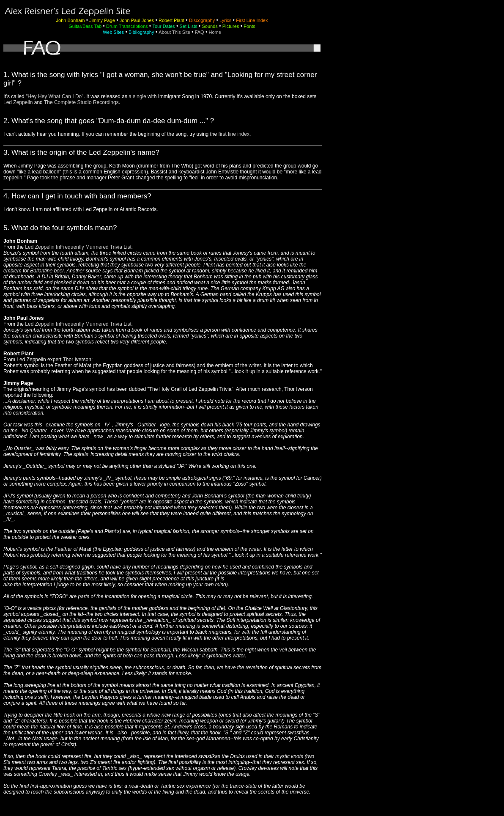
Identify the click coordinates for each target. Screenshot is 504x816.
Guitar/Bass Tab (85, 26)
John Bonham (71, 20)
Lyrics (225, 20)
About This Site (174, 32)
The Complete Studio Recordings (81, 102)
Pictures (231, 26)
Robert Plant (171, 20)
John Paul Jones (137, 20)
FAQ (200, 32)
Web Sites (113, 32)
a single (137, 96)
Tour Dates (163, 26)
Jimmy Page (102, 20)
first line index (234, 134)
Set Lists (188, 26)
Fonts (249, 26)
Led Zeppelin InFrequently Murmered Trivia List (78, 247)
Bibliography (141, 32)
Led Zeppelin (18, 102)
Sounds (210, 26)
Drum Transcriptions (127, 26)
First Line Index (252, 20)
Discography (202, 20)
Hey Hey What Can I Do (55, 96)
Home (215, 32)
